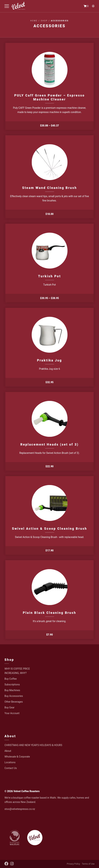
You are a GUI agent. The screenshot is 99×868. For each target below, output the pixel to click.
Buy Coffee (11, 679)
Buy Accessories (14, 696)
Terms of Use (88, 864)
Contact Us (11, 768)
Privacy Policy (73, 864)
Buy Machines (12, 690)
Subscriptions (12, 684)
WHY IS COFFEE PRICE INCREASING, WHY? (17, 671)
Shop (44, 21)
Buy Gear (9, 707)
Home (34, 21)
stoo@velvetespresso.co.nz (20, 809)
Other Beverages (14, 702)
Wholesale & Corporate (17, 757)
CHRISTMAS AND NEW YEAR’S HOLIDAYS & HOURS (33, 745)
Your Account (12, 713)
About (10, 736)
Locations (10, 762)
